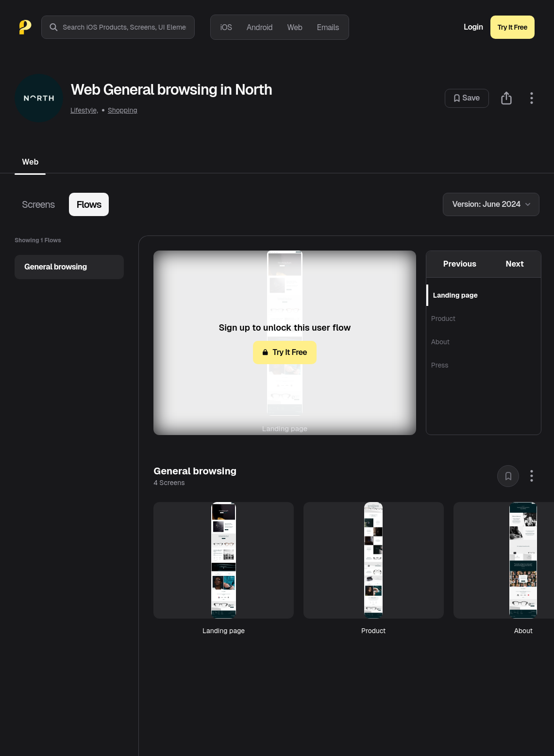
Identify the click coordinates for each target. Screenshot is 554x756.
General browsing (56, 267)
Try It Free (512, 27)
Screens (38, 204)
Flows (89, 204)
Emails (328, 27)
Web (294, 27)
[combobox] (128, 27)
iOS (226, 27)
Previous (460, 264)
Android (260, 27)
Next (515, 264)
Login (473, 27)
